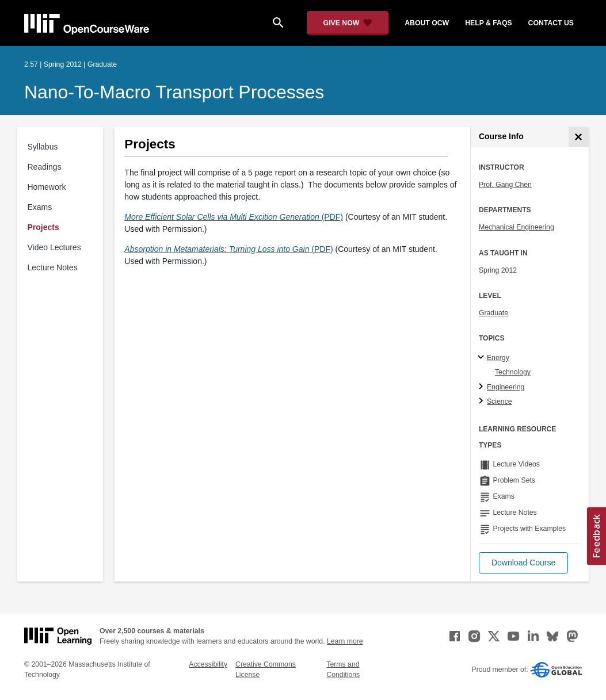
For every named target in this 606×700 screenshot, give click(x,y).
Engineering (506, 387)
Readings (45, 167)
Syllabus (43, 147)
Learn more (345, 641)
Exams (40, 207)
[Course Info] (579, 137)
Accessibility (208, 664)
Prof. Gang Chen (505, 185)
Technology (513, 372)
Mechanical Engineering (517, 227)
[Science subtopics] (483, 401)
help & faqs (488, 23)
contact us (551, 23)
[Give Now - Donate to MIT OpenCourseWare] (348, 23)
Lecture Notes (53, 267)
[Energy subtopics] (483, 358)
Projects (43, 227)
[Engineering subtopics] (483, 387)
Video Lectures (54, 247)
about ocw (427, 23)
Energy (498, 358)
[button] (523, 563)
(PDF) (234, 217)
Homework (47, 187)
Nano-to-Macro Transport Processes (174, 92)
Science (500, 401)
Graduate (493, 313)
